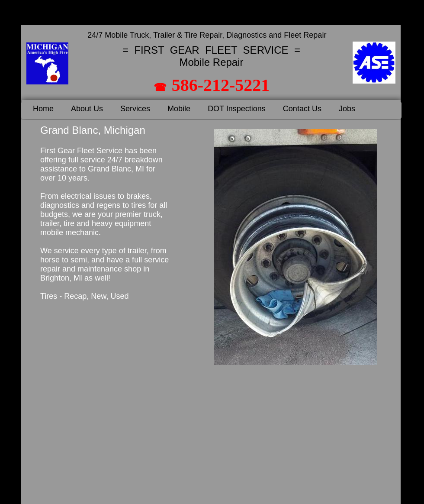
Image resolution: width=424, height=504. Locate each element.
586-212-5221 (221, 85)
